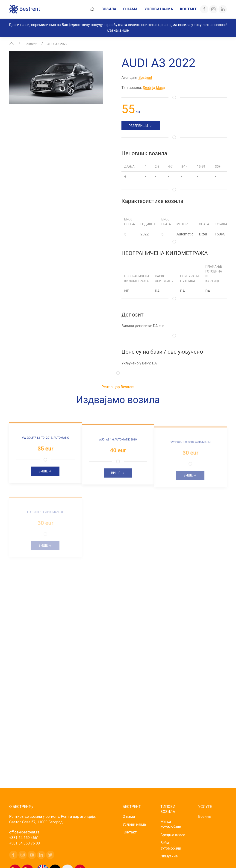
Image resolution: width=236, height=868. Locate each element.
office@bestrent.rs (24, 832)
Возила (109, 9)
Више (45, 475)
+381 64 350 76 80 (25, 843)
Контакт (188, 9)
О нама (130, 9)
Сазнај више (118, 30)
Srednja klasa (154, 88)
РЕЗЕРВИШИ (141, 126)
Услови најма (159, 9)
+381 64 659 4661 (24, 838)
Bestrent (25, 9)
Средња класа (173, 835)
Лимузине (169, 856)
